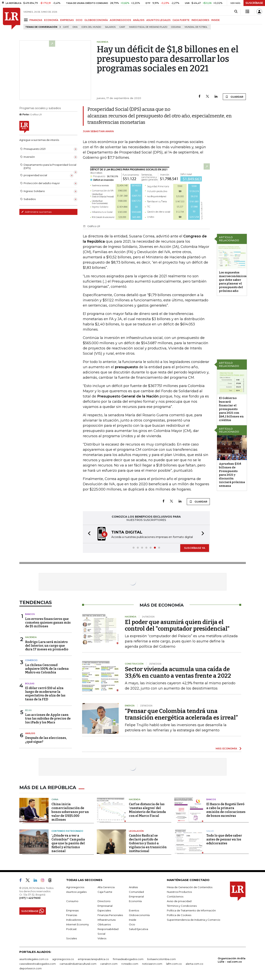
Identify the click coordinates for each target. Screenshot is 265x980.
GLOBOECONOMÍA (96, 20)
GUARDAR (234, 97)
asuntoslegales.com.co (34, 959)
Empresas (72, 910)
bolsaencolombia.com (162, 959)
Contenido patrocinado (67, 831)
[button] (88, 534)
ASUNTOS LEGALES (158, 20)
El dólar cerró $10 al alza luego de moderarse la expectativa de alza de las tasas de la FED (45, 694)
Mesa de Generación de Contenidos (190, 887)
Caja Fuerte (105, 892)
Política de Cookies (179, 915)
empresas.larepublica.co (93, 959)
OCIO (79, 20)
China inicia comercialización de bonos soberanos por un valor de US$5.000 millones (70, 812)
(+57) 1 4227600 (30, 898)
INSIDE (215, 20)
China (55, 799)
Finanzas (72, 915)
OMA (75, 27)
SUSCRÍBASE (254, 3)
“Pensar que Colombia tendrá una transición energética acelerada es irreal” (181, 714)
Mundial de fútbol (196, 27)
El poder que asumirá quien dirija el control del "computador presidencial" (177, 625)
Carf (122, 27)
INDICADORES (200, 20)
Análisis (30, 733)
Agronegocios (75, 887)
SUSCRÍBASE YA (195, 548)
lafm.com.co (174, 964)
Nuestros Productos (179, 892)
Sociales (72, 938)
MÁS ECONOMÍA (226, 748)
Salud (210, 831)
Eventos (134, 910)
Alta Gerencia (106, 887)
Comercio (31, 660)
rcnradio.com (130, 964)
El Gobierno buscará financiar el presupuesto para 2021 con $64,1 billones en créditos (231, 409)
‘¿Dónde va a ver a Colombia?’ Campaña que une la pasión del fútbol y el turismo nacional (68, 843)
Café (66, 27)
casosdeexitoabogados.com (38, 964)
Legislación (136, 831)
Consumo (72, 901)
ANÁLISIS (139, 20)
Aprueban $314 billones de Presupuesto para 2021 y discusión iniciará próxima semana (232, 475)
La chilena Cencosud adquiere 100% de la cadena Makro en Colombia (47, 669)
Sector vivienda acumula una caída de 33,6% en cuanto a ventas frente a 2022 (178, 672)
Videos (102, 938)
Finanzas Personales (110, 915)
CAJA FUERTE (181, 20)
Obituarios (104, 924)
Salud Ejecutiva (139, 929)
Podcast (71, 929)
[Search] (236, 12)
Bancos (30, 614)
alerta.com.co (194, 964)
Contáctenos (175, 896)
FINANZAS (36, 20)
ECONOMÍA (51, 20)
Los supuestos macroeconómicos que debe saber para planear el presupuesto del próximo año (233, 282)
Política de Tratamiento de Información (191, 910)
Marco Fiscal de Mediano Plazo (148, 27)
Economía (135, 901)
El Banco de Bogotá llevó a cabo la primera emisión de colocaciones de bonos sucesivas (226, 810)
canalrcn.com (109, 964)
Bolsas (30, 684)
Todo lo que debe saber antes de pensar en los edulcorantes (224, 839)
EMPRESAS (67, 20)
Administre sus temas (36, 212)
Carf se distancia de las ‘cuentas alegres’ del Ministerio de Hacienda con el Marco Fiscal (147, 810)
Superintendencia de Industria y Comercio (194, 920)
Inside (133, 920)
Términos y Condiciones (182, 906)
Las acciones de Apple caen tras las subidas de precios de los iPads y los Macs (48, 718)
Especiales (104, 910)
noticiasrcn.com (152, 964)
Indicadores (74, 920)
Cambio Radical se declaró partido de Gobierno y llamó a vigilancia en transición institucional (148, 843)
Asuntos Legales (76, 892)
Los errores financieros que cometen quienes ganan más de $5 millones (48, 623)
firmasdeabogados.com (128, 959)
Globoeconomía (139, 915)
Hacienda (31, 637)
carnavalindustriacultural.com (78, 964)
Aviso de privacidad (179, 901)
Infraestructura (107, 920)
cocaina (176, 27)
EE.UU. (29, 710)
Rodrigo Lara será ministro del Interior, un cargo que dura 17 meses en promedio (47, 646)
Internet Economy (78, 924)
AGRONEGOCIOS (120, 20)
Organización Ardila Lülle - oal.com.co (232, 960)
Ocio (132, 924)
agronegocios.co (63, 959)
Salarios (110, 27)
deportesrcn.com (30, 968)
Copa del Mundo (91, 27)
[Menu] (26, 20)
